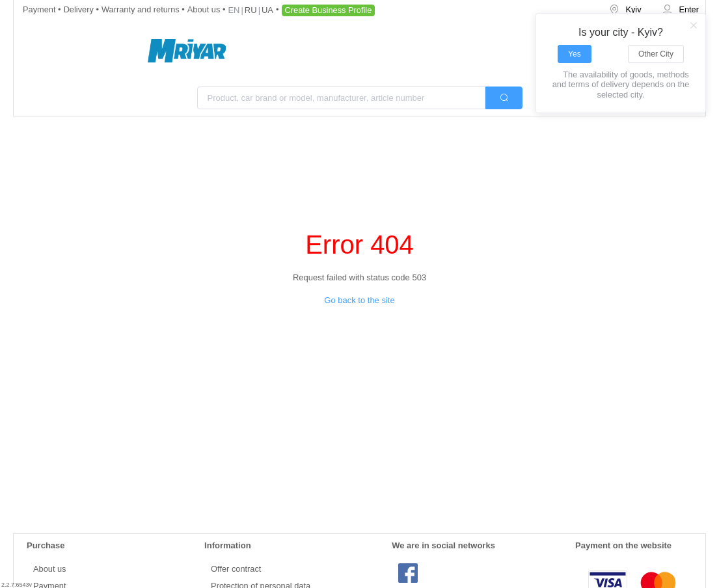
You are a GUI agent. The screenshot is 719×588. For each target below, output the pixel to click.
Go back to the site (359, 300)
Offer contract (236, 569)
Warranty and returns (142, 9)
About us (205, 9)
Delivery (80, 9)
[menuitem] (627, 10)
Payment (40, 9)
